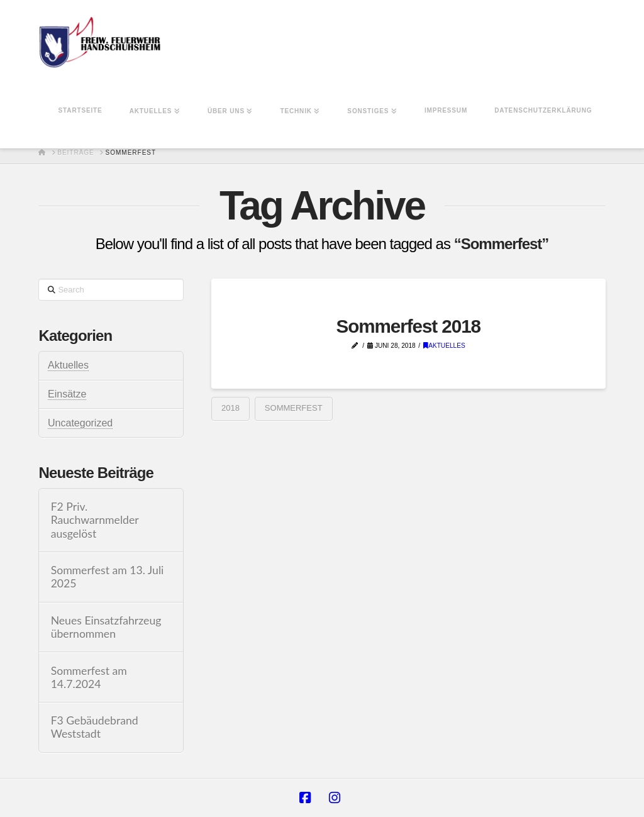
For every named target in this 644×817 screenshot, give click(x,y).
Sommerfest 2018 (408, 326)
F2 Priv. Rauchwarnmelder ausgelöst (95, 520)
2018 (230, 408)
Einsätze (67, 394)
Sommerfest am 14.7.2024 (89, 677)
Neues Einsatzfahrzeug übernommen (106, 627)
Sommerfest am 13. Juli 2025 (108, 577)
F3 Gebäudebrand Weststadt (95, 727)
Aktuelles (444, 346)
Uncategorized (80, 423)
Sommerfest (294, 408)
